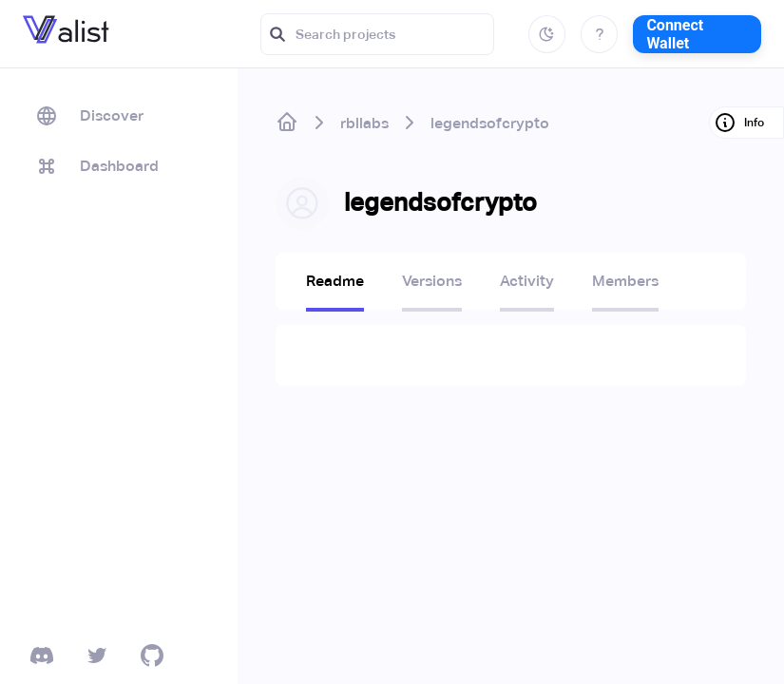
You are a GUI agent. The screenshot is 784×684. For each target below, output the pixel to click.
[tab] (335, 287)
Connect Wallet (675, 34)
